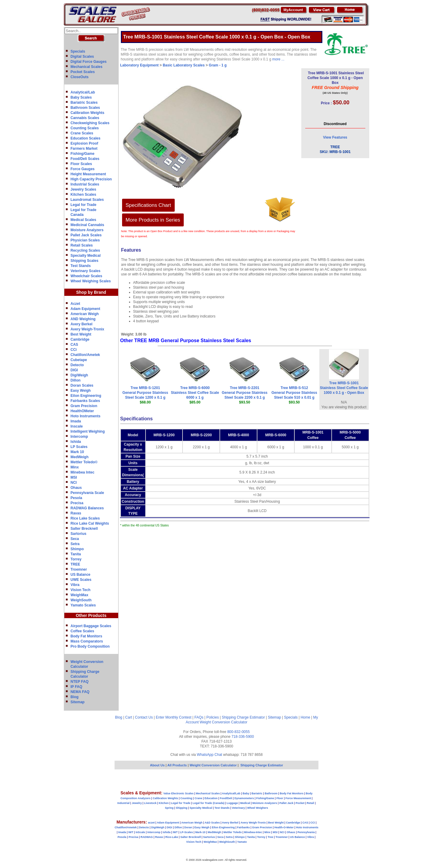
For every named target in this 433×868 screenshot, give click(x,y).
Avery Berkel (82, 324)
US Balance (81, 575)
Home (306, 717)
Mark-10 (200, 832)
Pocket (300, 803)
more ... (278, 59)
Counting (186, 798)
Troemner (79, 569)
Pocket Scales (83, 72)
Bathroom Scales (85, 108)
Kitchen (164, 803)
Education (211, 798)
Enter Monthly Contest (174, 717)
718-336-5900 (243, 737)
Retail (310, 803)
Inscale (77, 426)
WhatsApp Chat (210, 755)
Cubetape (79, 360)
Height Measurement (88, 174)
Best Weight (81, 334)
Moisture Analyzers (87, 230)
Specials (78, 51)
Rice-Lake (172, 837)
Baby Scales (81, 97)
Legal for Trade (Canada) (209, 803)
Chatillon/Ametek (85, 355)
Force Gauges (83, 169)
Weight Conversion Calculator (224, 722)
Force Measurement (298, 798)
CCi (74, 350)
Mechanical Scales (87, 67)
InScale (140, 832)
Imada (76, 421)
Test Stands (81, 266)
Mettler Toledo (233, 832)
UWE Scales (81, 580)
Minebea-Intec (253, 832)
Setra (75, 544)
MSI (74, 477)
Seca (75, 539)
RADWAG (147, 837)
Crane (198, 798)
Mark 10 (77, 452)
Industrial (123, 803)
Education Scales (86, 138)
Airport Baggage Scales (91, 626)
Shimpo (77, 549)
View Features (335, 137)
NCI (74, 483)
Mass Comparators (87, 641)
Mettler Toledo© (84, 462)
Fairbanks (243, 827)
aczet (151, 823)
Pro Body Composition (90, 646)
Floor (280, 798)
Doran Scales (82, 385)
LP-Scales (187, 832)
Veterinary (238, 808)
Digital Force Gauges (89, 62)
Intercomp (79, 437)
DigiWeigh (79, 375)
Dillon (76, 380)
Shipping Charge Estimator (243, 717)
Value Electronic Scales (178, 793)
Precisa (77, 503)
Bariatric (257, 793)
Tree (270, 837)
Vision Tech (81, 590)
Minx (75, 467)
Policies (212, 717)
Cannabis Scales (85, 118)
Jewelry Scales (83, 189)
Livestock (150, 803)
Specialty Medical (86, 256)
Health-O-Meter (284, 827)
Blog (75, 697)
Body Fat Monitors (86, 636)
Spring (169, 808)
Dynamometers (244, 798)
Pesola (77, 498)
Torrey (76, 559)
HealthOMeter (82, 411)
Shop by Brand (91, 292)
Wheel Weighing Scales (91, 281)
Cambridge (80, 339)
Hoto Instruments (86, 416)
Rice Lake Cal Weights (90, 523)
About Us (157, 765)
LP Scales (79, 447)
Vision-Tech (194, 842)
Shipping (182, 808)
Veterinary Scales (86, 271)
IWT (131, 832)
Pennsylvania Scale (87, 493)
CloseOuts (80, 77)
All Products (177, 765)
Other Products (91, 615)
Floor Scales (81, 164)
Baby (246, 793)
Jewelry (137, 803)
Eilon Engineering (86, 396)
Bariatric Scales (84, 103)
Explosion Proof (84, 143)
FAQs (199, 717)
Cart (129, 717)
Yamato (242, 842)
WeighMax (80, 595)
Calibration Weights (88, 113)
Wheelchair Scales (86, 276)
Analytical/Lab (83, 92)
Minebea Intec (83, 472)
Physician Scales (85, 240)
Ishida (76, 442)
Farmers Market (84, 149)
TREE (75, 564)
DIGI (74, 370)
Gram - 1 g (218, 65)
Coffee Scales (83, 631)
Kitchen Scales (83, 195)
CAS (74, 345)
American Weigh (85, 314)
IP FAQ (77, 687)
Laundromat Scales (87, 200)
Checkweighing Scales (90, 123)
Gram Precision (84, 406)
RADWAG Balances (87, 508)
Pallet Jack (286, 803)
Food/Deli (226, 798)
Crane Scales (82, 133)
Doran (188, 827)
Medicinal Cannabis (88, 225)
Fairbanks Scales (85, 401)
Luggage (232, 803)
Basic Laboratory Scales (184, 65)
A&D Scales (212, 823)
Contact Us (144, 717)
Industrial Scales (85, 184)
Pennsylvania (306, 832)
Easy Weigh (81, 391)
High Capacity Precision (91, 179)
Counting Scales (85, 128)
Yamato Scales (83, 605)
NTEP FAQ (80, 682)
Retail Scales (82, 245)
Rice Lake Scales (85, 518)
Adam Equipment (86, 309)
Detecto (77, 365)
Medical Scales (83, 220)
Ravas (76, 513)
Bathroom (271, 793)
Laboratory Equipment (140, 65)
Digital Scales (82, 57)
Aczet (75, 304)
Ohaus (76, 488)
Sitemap (78, 702)
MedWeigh (80, 457)
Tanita (76, 554)
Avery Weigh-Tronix (88, 329)
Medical (245, 803)
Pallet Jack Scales (86, 235)
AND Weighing (83, 319)
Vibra (75, 585)
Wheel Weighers (258, 808)
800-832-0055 (239, 732)
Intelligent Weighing (88, 431)
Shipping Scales (85, 261)
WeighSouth (81, 600)
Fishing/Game (83, 154)
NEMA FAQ (80, 692)
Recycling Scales (85, 250)
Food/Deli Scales (85, 159)
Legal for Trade (84, 205)
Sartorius (79, 534)
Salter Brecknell (84, 529)
